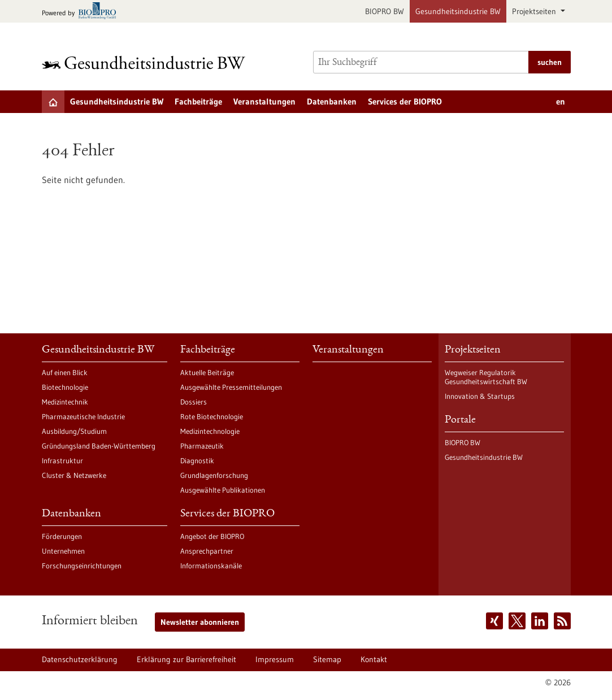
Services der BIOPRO (405, 101)
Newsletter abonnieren (200, 622)
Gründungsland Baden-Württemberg (99, 446)
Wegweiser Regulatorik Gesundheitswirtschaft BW (486, 377)
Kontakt (374, 659)
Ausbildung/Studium (74, 431)
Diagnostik (197, 460)
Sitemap (327, 659)
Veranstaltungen (264, 101)
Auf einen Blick (65, 372)
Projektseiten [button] (535, 11)
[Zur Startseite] (146, 62)
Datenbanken (332, 101)
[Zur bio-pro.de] (82, 12)
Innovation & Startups (480, 396)
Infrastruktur (62, 460)
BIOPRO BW (385, 11)
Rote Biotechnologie (212, 416)
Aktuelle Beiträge (207, 372)
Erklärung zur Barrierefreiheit (186, 659)
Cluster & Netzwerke (74, 475)
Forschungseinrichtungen (82, 566)
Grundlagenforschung (214, 475)
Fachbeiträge (198, 101)
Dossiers (194, 402)
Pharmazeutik (202, 446)
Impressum (275, 659)
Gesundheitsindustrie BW (458, 11)
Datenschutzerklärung (80, 659)
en (561, 101)
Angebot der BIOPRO (212, 536)
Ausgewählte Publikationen (223, 490)
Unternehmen (63, 551)
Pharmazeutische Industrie (83, 416)
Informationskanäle (211, 566)
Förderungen (62, 536)
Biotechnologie (65, 387)
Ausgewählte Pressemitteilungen (231, 387)
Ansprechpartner (207, 551)
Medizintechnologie (210, 431)
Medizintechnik (65, 402)
